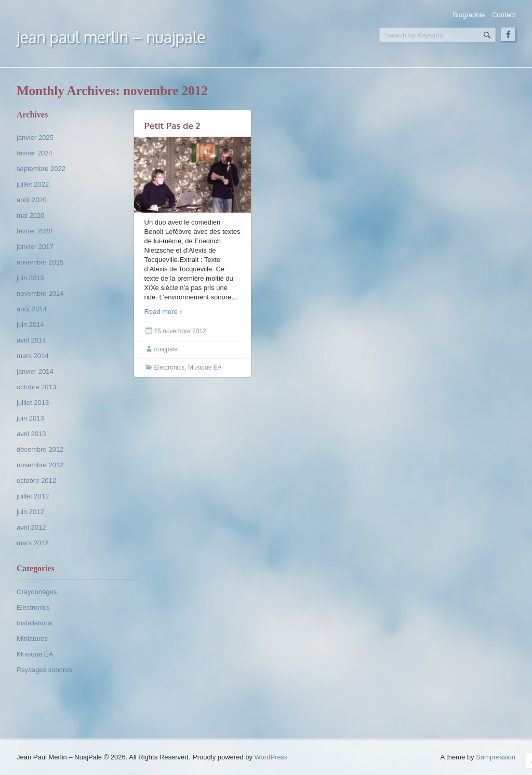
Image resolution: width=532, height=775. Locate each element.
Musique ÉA (35, 654)
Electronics (33, 607)
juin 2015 (30, 278)
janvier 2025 (35, 137)
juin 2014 (30, 325)
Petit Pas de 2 (172, 126)
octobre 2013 (36, 387)
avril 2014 (31, 340)
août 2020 (32, 200)
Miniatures (32, 639)
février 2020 (35, 231)
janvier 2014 (35, 371)
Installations (35, 623)
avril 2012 (31, 527)
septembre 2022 (41, 169)
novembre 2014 (40, 293)
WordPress (271, 757)
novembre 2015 (40, 262)
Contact (504, 15)
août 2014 (32, 309)
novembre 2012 (40, 465)
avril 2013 (31, 434)
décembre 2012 (40, 449)
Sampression (496, 757)
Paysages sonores (44, 670)
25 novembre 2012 (180, 331)
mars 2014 (32, 356)
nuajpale (166, 349)
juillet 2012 (33, 496)
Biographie (469, 15)
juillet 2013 (33, 403)
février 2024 (35, 153)
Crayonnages (37, 592)
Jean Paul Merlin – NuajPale (111, 37)
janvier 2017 (35, 247)
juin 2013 (30, 418)
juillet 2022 (33, 184)
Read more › (163, 312)
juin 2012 (30, 512)
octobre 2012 (36, 481)
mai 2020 (30, 215)
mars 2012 (32, 543)
